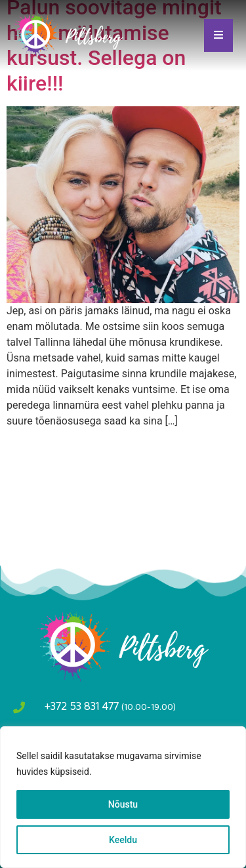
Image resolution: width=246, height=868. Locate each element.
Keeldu (123, 840)
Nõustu (123, 804)
